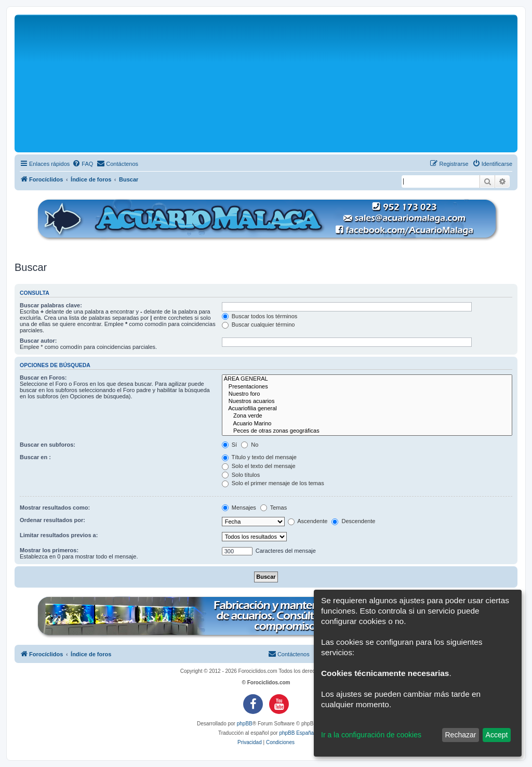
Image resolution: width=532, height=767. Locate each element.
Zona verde (367, 416)
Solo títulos (241, 475)
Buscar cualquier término (258, 324)
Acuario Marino (367, 424)
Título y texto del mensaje (259, 457)
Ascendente (308, 521)
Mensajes (239, 508)
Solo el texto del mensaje (259, 466)
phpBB (245, 724)
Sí (229, 445)
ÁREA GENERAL (367, 379)
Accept (497, 735)
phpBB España (296, 733)
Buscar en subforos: (48, 445)
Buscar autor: (38, 341)
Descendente (353, 521)
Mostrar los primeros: (49, 550)
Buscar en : (35, 457)
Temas (274, 508)
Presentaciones (367, 387)
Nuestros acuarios (367, 401)
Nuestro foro (367, 394)
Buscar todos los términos (260, 316)
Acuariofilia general (367, 409)
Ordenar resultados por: (52, 520)
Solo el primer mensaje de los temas (273, 483)
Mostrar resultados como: (55, 508)
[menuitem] (83, 164)
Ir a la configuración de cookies (371, 735)
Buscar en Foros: (43, 378)
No (250, 445)
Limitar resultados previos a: (59, 535)
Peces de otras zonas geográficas (367, 431)
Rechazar (460, 735)
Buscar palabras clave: (51, 305)
